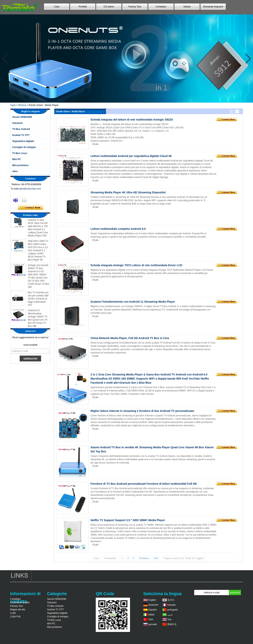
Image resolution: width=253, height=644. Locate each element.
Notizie (187, 7)
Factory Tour (135, 7)
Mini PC (17, 159)
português (173, 610)
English (152, 600)
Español (152, 610)
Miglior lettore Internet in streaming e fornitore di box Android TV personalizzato (142, 411)
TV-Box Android (21, 129)
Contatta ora (30, 208)
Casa (57, 7)
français (171, 605)
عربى (170, 615)
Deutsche (153, 605)
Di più (95, 144)
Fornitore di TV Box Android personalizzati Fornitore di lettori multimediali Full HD (144, 484)
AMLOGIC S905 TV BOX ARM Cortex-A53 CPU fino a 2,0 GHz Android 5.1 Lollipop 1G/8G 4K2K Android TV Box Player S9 (38, 251)
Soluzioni (17, 123)
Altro (15, 171)
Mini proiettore (20, 165)
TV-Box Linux (20, 153)
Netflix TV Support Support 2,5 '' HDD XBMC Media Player (128, 520)
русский (152, 624)
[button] (120, 99)
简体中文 (172, 624)
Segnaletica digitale (23, 141)
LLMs (13, 613)
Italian (151, 615)
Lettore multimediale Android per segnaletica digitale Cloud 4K (131, 156)
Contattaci (161, 7)
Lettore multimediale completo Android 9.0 (118, 229)
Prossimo (144, 558)
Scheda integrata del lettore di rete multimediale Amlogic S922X (132, 120)
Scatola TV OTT (21, 135)
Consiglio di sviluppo (24, 147)
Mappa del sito (18, 610)
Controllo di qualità (20, 603)
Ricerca (22, 105)
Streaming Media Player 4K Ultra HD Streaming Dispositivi (128, 192)
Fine (156, 558)
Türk (151, 619)
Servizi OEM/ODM (22, 117)
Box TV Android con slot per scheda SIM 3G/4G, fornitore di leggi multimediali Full (38, 300)
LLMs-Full (15, 617)
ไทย (169, 619)
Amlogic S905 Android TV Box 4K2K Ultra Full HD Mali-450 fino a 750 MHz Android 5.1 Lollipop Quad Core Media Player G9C (38, 227)
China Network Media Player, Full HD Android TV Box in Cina (130, 338)
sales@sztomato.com (30, 189)
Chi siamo (109, 7)
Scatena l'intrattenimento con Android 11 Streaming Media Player (133, 302)
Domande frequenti (213, 7)
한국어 (171, 600)
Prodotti (83, 7)
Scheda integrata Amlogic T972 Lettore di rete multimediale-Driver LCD (136, 265)
